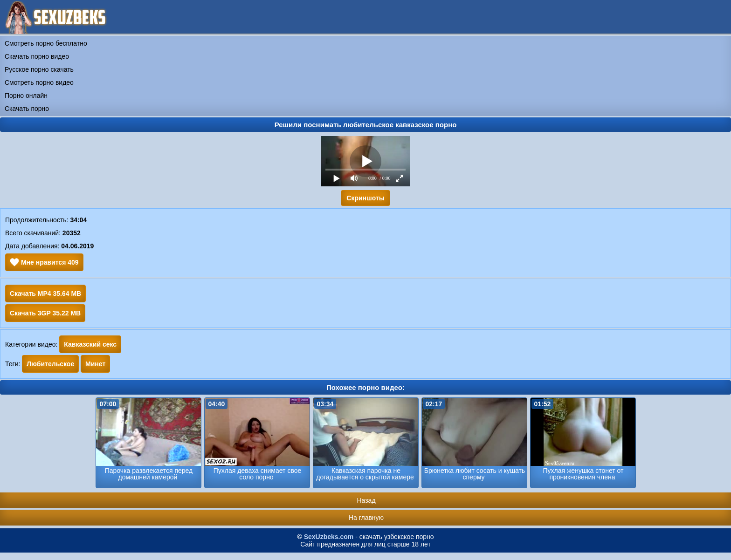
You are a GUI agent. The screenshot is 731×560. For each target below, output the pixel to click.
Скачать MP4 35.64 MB (45, 294)
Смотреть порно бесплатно (46, 43)
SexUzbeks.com (329, 537)
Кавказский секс (90, 344)
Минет (95, 364)
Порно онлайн (26, 96)
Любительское (50, 364)
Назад (366, 500)
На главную (366, 518)
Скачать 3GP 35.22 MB (45, 313)
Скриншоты (365, 198)
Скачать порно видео (37, 56)
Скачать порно (27, 109)
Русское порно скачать (39, 69)
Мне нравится (44, 262)
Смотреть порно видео (39, 82)
